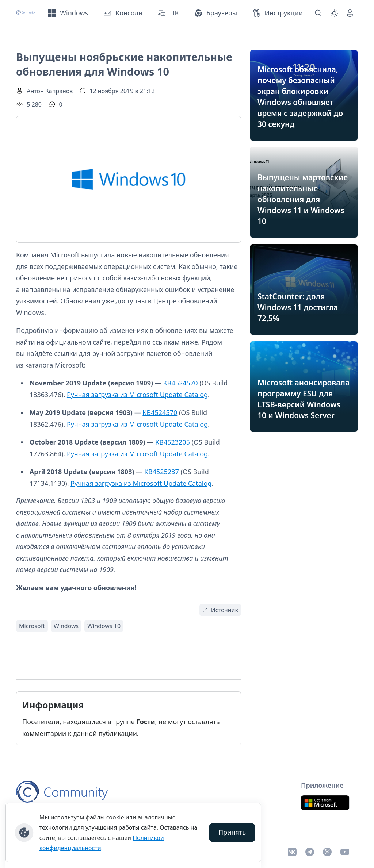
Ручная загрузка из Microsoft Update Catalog (137, 395)
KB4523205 (173, 442)
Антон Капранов (50, 91)
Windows (66, 626)
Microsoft (32, 626)
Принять (232, 832)
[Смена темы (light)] (334, 13)
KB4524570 (181, 383)
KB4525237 (162, 472)
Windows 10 (104, 626)
